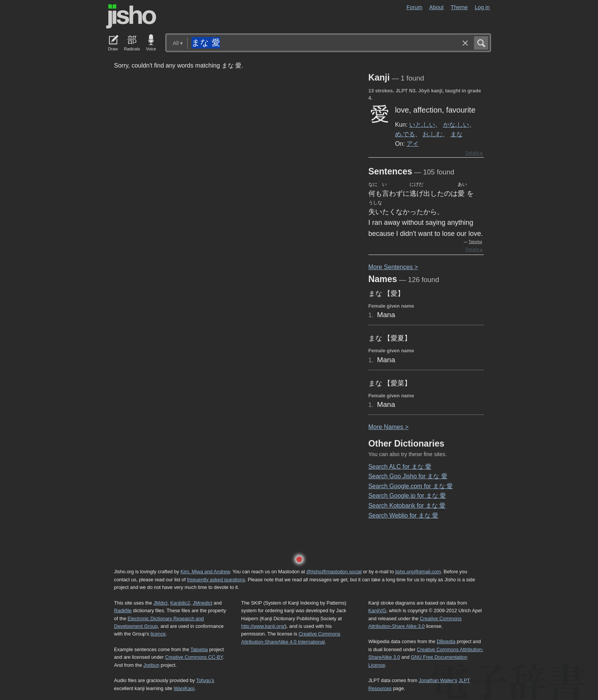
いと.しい (422, 124)
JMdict (160, 603)
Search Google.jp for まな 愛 (407, 496)
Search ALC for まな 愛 (400, 467)
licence (158, 634)
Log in (482, 7)
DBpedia (446, 641)
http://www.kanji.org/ (263, 626)
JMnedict (202, 603)
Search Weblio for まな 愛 (403, 515)
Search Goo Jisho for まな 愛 (408, 476)
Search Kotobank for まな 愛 (407, 506)
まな (457, 134)
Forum (415, 7)
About (437, 7)
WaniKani (184, 688)
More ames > (388, 427)
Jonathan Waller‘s (438, 680)
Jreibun (151, 665)
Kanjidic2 (180, 603)
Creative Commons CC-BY (194, 657)
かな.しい (456, 124)
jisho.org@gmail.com (418, 572)
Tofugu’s (205, 680)
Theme (459, 7)
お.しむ (432, 134)
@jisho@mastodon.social (334, 572)
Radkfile (123, 610)
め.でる (405, 134)
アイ (413, 144)
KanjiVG (377, 610)
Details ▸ (474, 153)
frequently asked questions (216, 580)
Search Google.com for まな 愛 (411, 486)
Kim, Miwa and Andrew (205, 572)
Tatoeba (475, 242)
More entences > (393, 267)
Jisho (131, 16)
